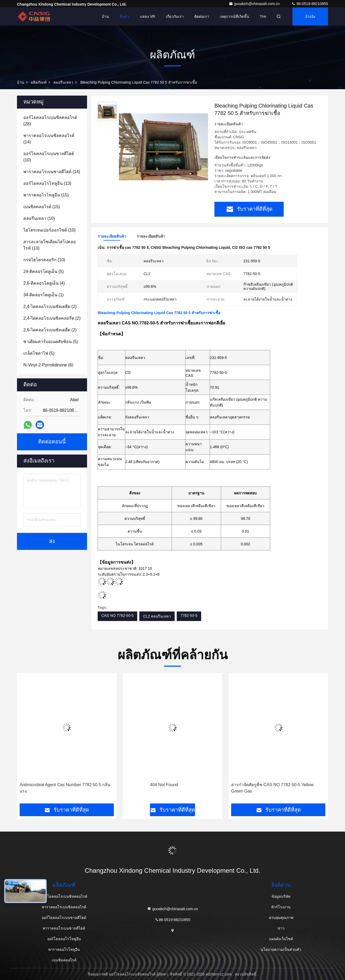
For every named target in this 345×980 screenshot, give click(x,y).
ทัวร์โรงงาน (281, 907)
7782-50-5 (189, 615)
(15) (46, 195)
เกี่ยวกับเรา (175, 16)
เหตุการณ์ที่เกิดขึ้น (234, 16)
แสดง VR (147, 16)
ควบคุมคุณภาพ (281, 918)
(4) (44, 283)
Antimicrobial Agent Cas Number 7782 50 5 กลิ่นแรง (65, 788)
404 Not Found (164, 785)
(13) (47, 183)
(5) (44, 271)
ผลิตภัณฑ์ (39, 82)
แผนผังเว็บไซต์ (281, 939)
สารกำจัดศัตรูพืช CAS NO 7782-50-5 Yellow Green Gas (272, 788)
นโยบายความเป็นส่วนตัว (281, 949)
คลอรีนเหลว (63, 82)
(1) (44, 295)
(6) (48, 365)
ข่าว (281, 928)
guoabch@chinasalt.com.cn (255, 4)
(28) (50, 121)
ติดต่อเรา (202, 16)
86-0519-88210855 (310, 4)
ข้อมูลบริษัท (281, 896)
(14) (49, 139)
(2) (50, 307)
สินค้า (124, 16)
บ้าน (105, 16)
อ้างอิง (310, 16)
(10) (49, 157)
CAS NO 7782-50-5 (117, 615)
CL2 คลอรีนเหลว (157, 616)
